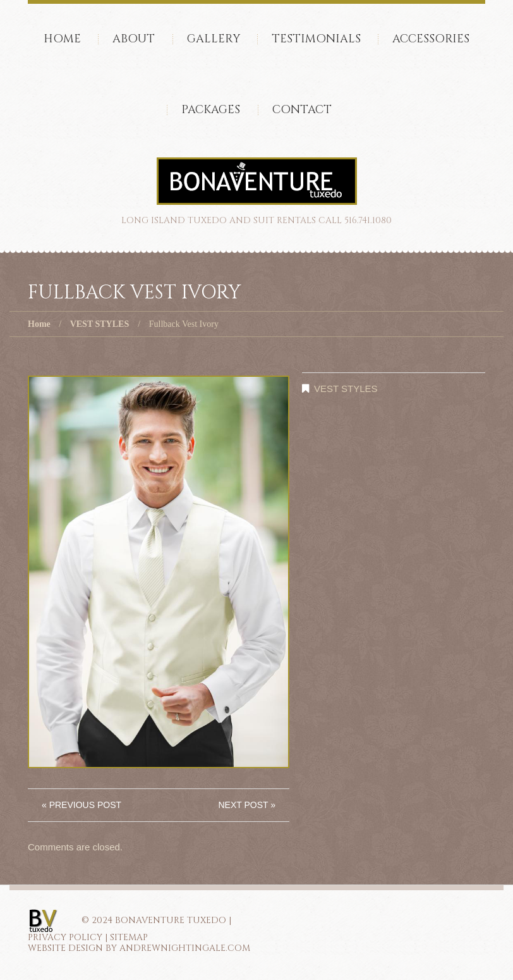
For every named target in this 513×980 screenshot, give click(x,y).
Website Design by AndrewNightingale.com (139, 948)
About (134, 39)
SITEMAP (129, 937)
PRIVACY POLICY (65, 937)
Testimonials (316, 39)
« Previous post (81, 805)
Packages (211, 110)
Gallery (214, 39)
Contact (302, 110)
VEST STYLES (100, 324)
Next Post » (247, 805)
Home (62, 39)
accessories (431, 39)
